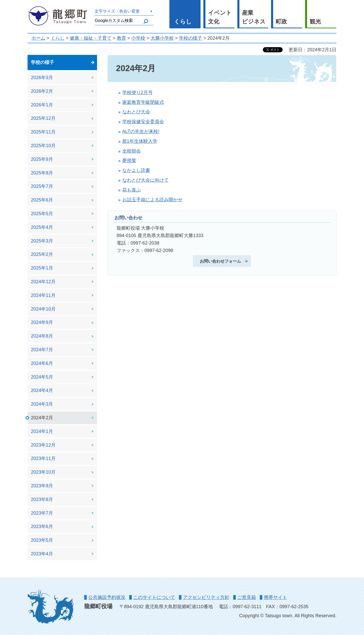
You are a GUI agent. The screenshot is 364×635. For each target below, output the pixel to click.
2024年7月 (42, 350)
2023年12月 (43, 445)
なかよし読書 (136, 170)
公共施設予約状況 (107, 597)
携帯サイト (275, 597)
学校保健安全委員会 (143, 122)
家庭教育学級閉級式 (143, 102)
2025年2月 (42, 254)
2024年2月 (42, 418)
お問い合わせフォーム (220, 261)
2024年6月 (42, 363)
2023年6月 (42, 527)
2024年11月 (43, 295)
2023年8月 (42, 499)
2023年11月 (43, 458)
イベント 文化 (220, 17)
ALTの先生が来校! (141, 131)
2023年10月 (43, 472)
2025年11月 (43, 132)
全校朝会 (132, 151)
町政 (281, 22)
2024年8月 (42, 336)
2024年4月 (42, 390)
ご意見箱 (247, 597)
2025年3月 (42, 241)
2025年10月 (43, 146)
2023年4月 (42, 554)
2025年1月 (42, 268)
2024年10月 (43, 309)
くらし (183, 22)
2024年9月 (42, 322)
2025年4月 (42, 227)
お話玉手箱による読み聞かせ (152, 200)
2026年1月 (42, 105)
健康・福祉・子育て (91, 38)
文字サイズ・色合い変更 (117, 11)
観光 (315, 22)
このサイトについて (154, 597)
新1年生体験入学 (140, 141)
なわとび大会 (136, 112)
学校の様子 (190, 38)
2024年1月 (42, 431)
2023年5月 (42, 540)
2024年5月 (42, 377)
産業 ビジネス (254, 17)
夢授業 (129, 161)
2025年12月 (43, 118)
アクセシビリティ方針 (206, 597)
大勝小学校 (162, 38)
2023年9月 (42, 486)
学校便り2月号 (137, 93)
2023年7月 (42, 513)
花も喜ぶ (132, 190)
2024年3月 (42, 404)
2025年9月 (42, 159)
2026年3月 (42, 78)
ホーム (38, 38)
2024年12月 (43, 282)
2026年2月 (42, 91)
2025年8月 (42, 173)
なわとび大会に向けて (145, 180)
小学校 (138, 38)
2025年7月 (42, 186)
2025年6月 (42, 200)
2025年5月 (42, 214)
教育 (122, 38)
